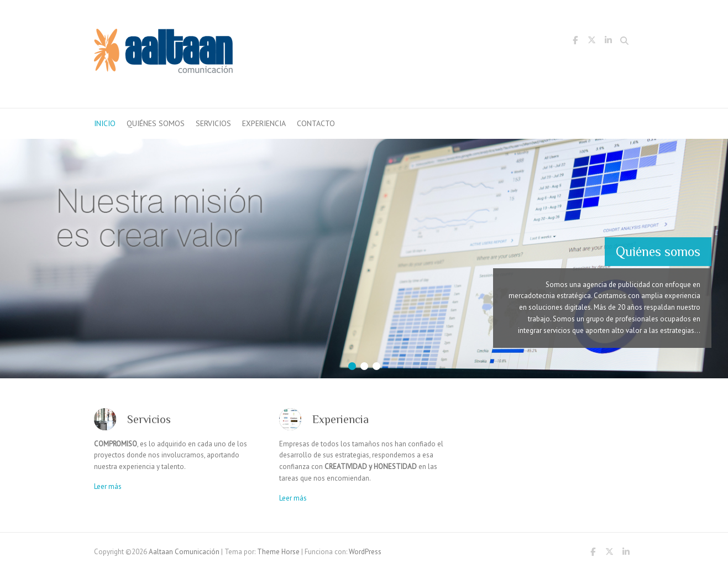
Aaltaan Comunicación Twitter (592, 42)
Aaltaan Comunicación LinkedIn (609, 42)
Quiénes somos (156, 123)
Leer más (108, 486)
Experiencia (264, 123)
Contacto (316, 123)
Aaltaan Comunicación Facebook (575, 42)
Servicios (213, 123)
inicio (105, 123)
